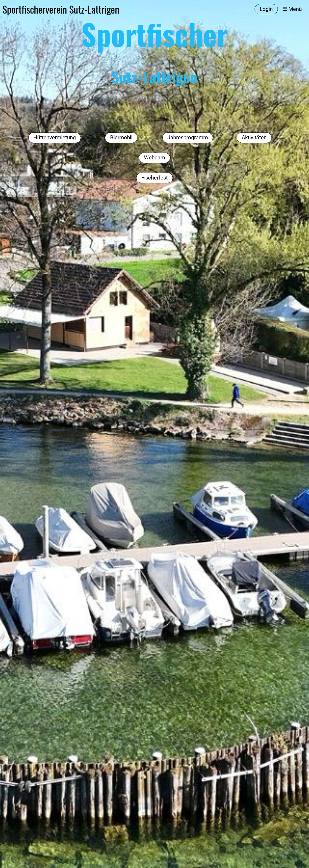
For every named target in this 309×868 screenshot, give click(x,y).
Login (266, 9)
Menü (292, 9)
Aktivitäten (254, 137)
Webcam (154, 158)
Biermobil (121, 137)
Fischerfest (154, 178)
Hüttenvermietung (55, 137)
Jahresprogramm (188, 137)
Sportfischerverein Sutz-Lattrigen (61, 9)
